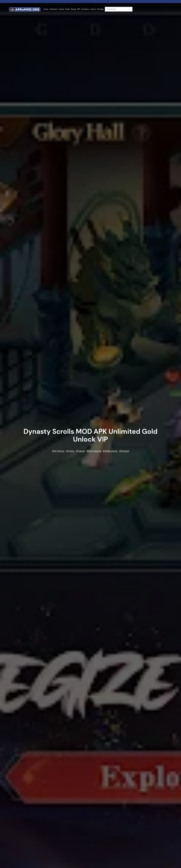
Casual (81, 451)
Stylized (125, 451)
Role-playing (95, 451)
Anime (71, 451)
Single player (111, 451)
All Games (59, 451)
